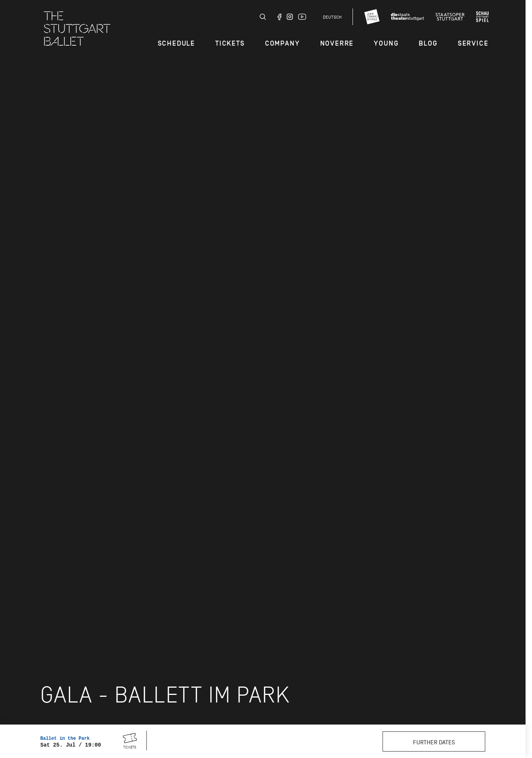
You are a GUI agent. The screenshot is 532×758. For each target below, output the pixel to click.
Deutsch (332, 17)
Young (386, 43)
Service (473, 43)
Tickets (230, 43)
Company (283, 43)
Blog (428, 43)
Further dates (434, 742)
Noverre (337, 43)
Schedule (176, 43)
